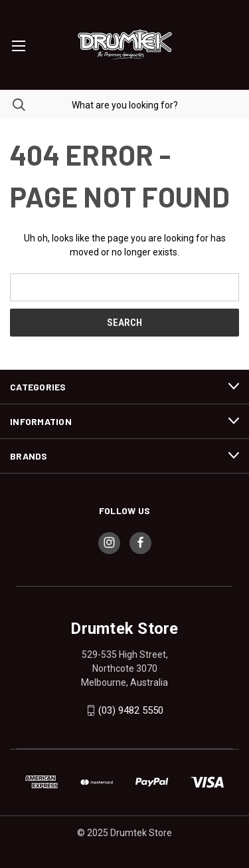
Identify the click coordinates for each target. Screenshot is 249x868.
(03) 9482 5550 (131, 710)
